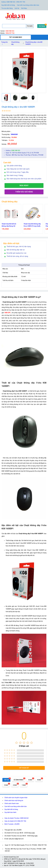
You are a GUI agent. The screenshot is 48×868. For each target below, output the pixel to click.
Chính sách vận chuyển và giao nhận (16, 798)
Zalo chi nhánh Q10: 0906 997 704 (15, 821)
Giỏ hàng (42, 26)
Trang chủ (4, 44)
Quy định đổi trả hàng (8, 5)
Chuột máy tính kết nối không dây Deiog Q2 (9, 225)
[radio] (16, 743)
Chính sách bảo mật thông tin (14, 801)
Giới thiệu (24, 8)
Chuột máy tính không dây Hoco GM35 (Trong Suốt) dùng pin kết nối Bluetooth (32, 225)
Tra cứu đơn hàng (7, 8)
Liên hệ (17, 8)
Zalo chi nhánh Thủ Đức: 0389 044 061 (17, 818)
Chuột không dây (15, 43)
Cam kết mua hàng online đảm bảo (28, 5)
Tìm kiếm (30, 26)
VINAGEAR (14, 134)
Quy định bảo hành (10, 812)
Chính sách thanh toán (12, 803)
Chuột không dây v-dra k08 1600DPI (34, 43)
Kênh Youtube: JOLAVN (12, 824)
